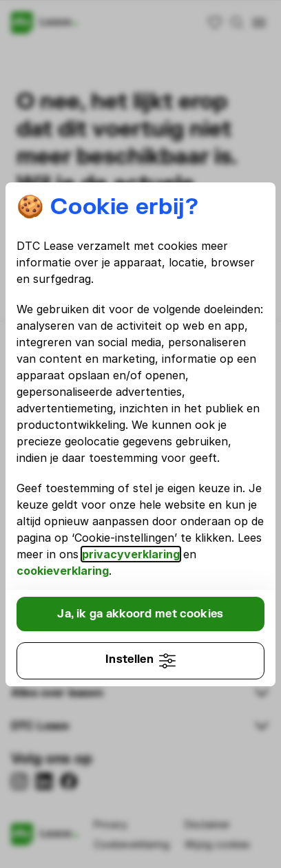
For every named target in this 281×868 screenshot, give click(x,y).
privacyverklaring (131, 554)
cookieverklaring (63, 571)
